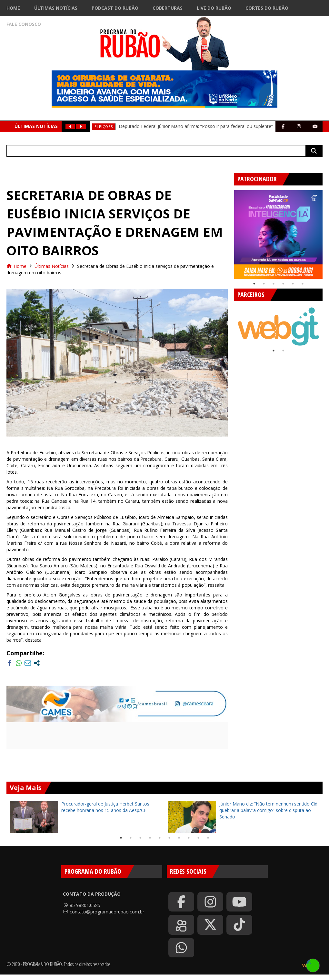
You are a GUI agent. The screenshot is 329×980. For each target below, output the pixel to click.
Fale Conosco (24, 24)
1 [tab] (254, 284)
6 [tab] (303, 284)
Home (13, 8)
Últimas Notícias (56, 8)
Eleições (104, 126)
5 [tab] (293, 284)
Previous (229, 232)
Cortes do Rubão (267, 8)
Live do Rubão (214, 8)
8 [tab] (189, 838)
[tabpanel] (278, 235)
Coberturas (168, 8)
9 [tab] (198, 838)
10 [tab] (208, 838)
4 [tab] (283, 284)
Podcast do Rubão (115, 8)
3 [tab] (274, 284)
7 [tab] (179, 838)
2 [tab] (264, 284)
